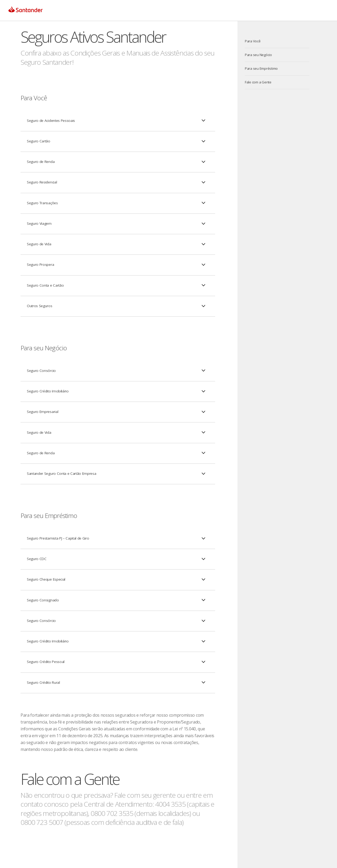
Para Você (253, 41)
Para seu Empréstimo (261, 68)
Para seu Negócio (258, 55)
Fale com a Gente (258, 82)
